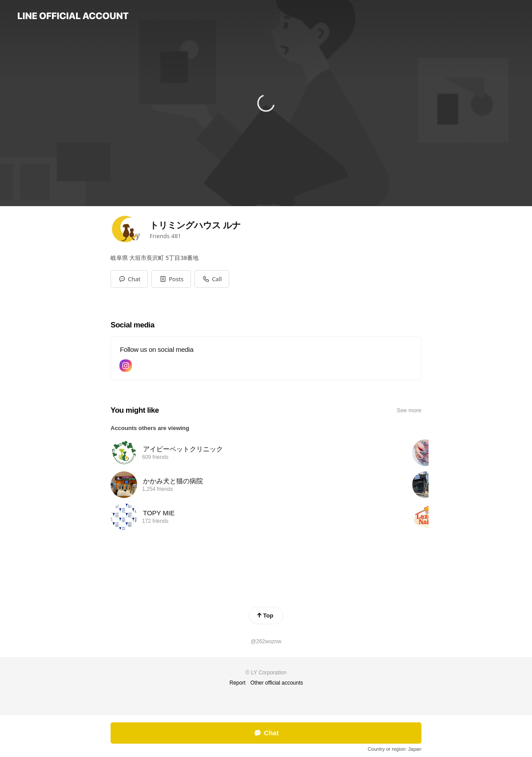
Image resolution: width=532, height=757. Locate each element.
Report (238, 683)
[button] (171, 279)
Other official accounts (277, 683)
